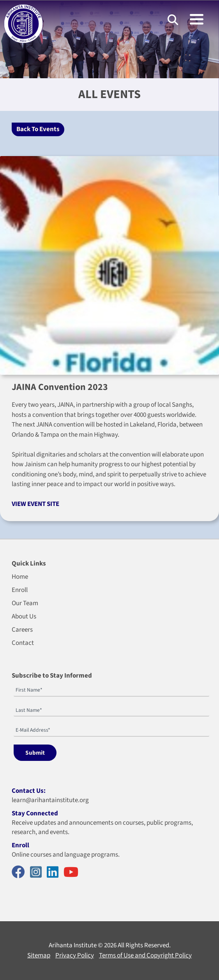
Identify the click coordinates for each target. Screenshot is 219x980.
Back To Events (38, 129)
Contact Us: (29, 791)
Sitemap (39, 955)
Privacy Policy (75, 955)
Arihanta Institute (73, 945)
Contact (23, 643)
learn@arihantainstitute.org (50, 800)
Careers (22, 630)
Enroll (20, 590)
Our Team (25, 603)
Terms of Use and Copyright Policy (145, 955)
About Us (24, 616)
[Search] (173, 20)
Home (20, 577)
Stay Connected (35, 813)
